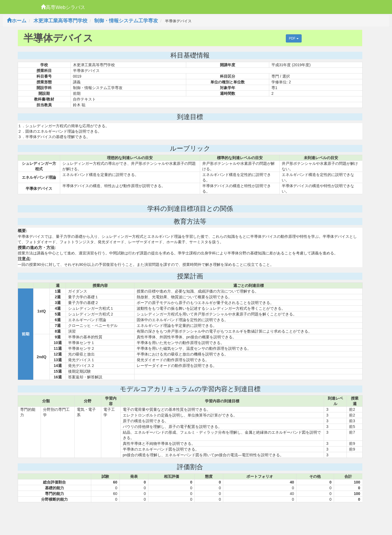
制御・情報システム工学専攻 (126, 21)
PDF (294, 38)
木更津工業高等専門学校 (60, 21)
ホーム (17, 21)
